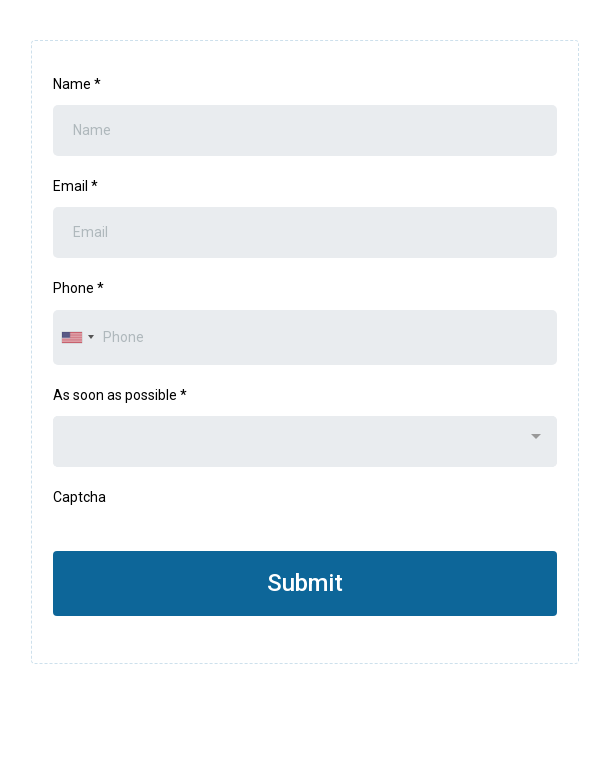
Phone (78, 288)
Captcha (79, 497)
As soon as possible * (120, 395)
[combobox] (77, 337)
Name (77, 84)
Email (75, 186)
